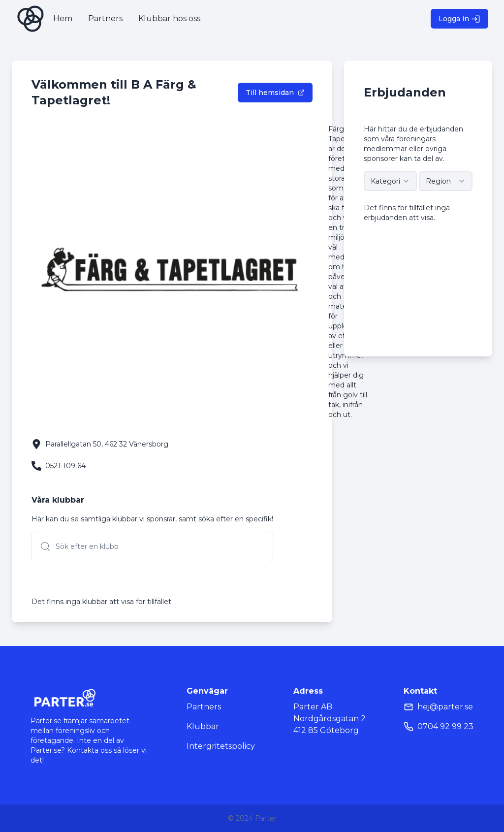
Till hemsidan (275, 93)
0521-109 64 (65, 466)
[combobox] (391, 181)
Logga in (459, 19)
